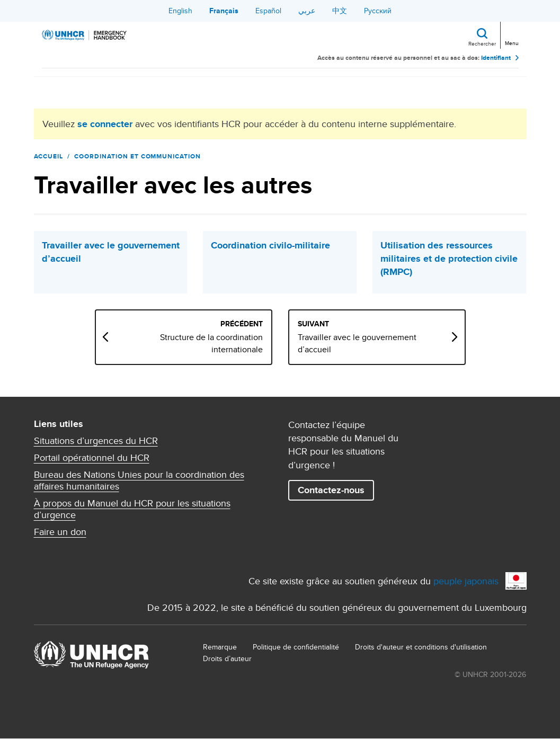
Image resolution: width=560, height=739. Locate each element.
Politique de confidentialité (296, 647)
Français (224, 11)
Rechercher (482, 43)
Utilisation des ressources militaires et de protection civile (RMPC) (449, 259)
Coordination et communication (137, 156)
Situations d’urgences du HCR (96, 441)
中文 (340, 11)
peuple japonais (466, 581)
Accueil (49, 156)
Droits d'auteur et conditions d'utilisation (421, 647)
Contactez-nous (331, 490)
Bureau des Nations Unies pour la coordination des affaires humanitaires (139, 480)
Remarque (220, 647)
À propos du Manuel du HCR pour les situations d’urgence (132, 509)
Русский (378, 11)
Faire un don (60, 532)
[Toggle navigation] (511, 34)
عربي (307, 11)
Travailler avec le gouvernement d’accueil (111, 252)
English (180, 11)
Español (268, 11)
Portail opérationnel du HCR (92, 458)
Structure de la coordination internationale (211, 343)
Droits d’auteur (227, 658)
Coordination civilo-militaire (270, 246)
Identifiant (496, 58)
